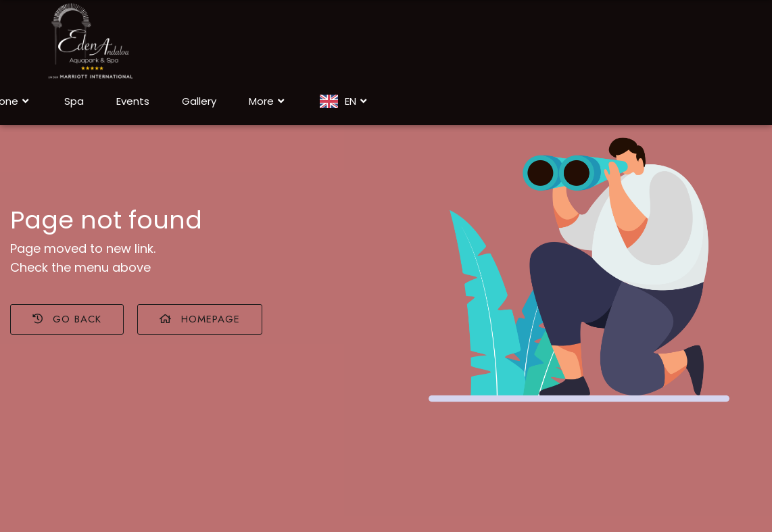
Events (133, 101)
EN (357, 101)
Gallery (199, 101)
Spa (74, 101)
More (268, 101)
